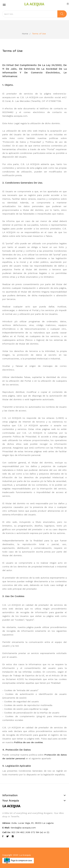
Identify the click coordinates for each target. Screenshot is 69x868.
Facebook (3, 836)
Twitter (8, 836)
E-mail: (6, 828)
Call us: (7, 832)
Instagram (13, 836)
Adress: (6, 823)
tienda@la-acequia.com (23, 828)
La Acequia (25, 855)
